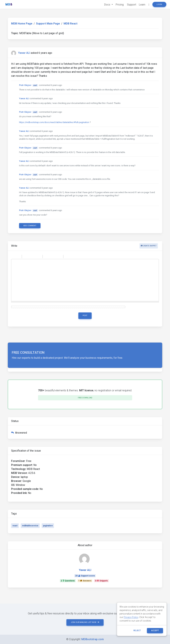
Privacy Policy (131, 617)
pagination (48, 526)
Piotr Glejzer (25, 85)
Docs (107, 5)
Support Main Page (48, 24)
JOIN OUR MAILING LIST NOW (85, 622)
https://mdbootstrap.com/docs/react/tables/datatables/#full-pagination (54, 122)
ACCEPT (155, 631)
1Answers (85, 581)
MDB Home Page (22, 24)
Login (159, 4)
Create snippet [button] (149, 246)
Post (85, 316)
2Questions (68, 581)
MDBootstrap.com (93, 639)
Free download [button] (85, 398)
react (15, 526)
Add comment (30, 226)
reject (137, 631)
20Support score (85, 576)
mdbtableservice (30, 526)
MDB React (70, 24)
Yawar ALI (24, 53)
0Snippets (101, 581)
